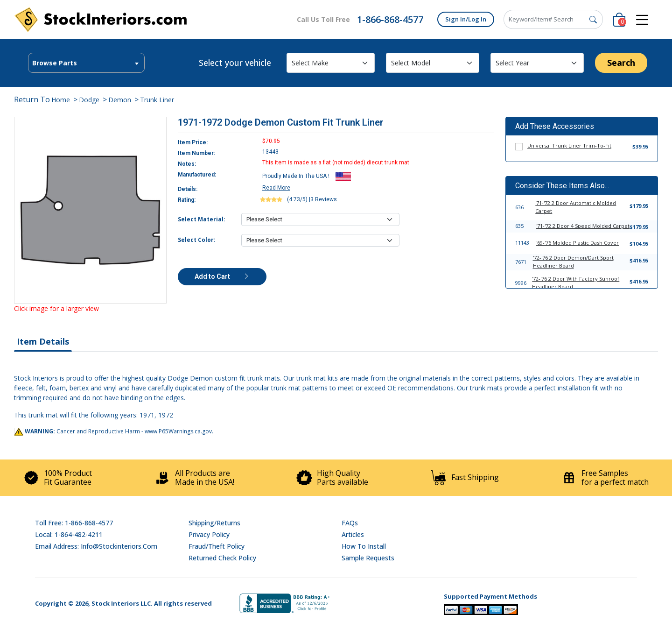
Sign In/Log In (466, 19)
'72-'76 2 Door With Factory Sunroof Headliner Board (576, 283)
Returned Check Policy (222, 558)
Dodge (90, 100)
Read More (276, 188)
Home (61, 100)
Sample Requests (368, 558)
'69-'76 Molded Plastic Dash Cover (577, 243)
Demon (121, 100)
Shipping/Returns (214, 523)
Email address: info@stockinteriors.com (96, 546)
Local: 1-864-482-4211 (69, 534)
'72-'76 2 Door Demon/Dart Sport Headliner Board (573, 262)
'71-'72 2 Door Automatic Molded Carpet (576, 207)
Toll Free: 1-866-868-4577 (74, 523)
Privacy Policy (209, 534)
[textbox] (86, 63)
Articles (353, 534)
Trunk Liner (157, 100)
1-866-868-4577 (390, 19)
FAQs (350, 523)
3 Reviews (324, 199)
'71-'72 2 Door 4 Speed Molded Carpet (583, 226)
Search (621, 63)
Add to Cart (222, 276)
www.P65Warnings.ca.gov (178, 431)
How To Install (364, 546)
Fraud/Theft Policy (217, 546)
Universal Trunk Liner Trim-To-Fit (569, 145)
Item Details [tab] (43, 341)
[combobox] (86, 63)
